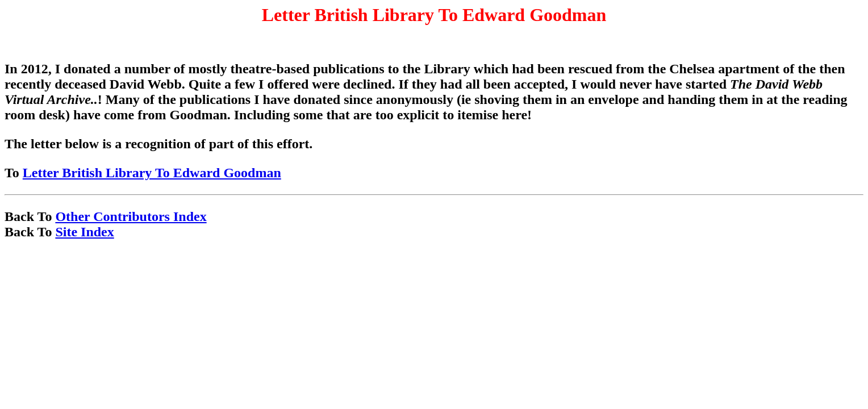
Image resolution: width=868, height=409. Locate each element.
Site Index (84, 232)
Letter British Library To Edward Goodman (152, 173)
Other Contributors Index (131, 216)
